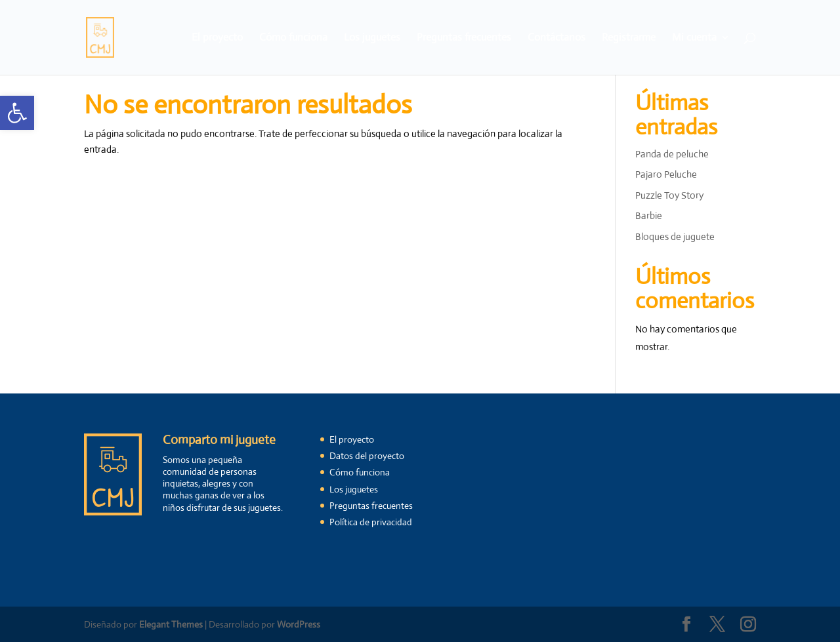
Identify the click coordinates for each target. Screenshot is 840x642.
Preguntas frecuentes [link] (464, 38)
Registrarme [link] (629, 38)
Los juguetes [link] (372, 38)
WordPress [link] (299, 624)
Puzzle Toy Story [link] (669, 195)
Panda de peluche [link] (672, 154)
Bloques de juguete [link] (675, 236)
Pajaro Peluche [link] (666, 174)
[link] (17, 113)
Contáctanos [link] (556, 38)
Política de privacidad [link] (371, 522)
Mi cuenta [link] (694, 38)
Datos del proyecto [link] (367, 456)
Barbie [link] (649, 215)
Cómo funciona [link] (293, 38)
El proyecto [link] (217, 38)
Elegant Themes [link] (171, 624)
